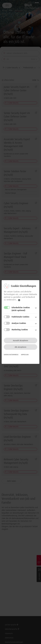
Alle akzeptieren (20, 347)
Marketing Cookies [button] (20, 330)
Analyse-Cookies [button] (19, 323)
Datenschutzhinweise (11, 355)
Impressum (25, 355)
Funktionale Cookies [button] (20, 317)
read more (19, 300)
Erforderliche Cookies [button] (24, 309)
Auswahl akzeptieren (20, 341)
